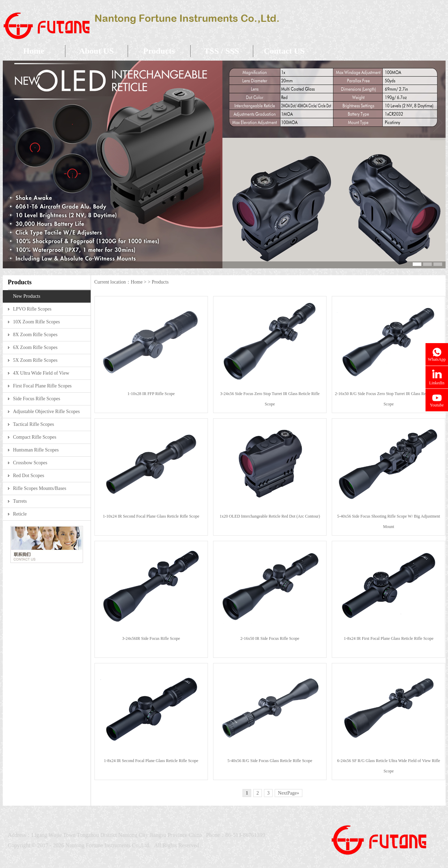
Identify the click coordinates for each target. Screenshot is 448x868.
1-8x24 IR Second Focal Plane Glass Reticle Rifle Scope (151, 761)
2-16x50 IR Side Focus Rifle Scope (270, 638)
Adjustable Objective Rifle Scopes (47, 411)
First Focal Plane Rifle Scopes (43, 386)
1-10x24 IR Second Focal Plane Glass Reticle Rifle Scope (151, 516)
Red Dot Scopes (29, 476)
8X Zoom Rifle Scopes (35, 335)
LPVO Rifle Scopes (32, 309)
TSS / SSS (222, 51)
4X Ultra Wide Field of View (41, 373)
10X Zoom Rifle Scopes (37, 322)
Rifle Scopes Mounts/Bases (40, 488)
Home (34, 51)
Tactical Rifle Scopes (34, 424)
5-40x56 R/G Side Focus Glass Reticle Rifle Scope (270, 761)
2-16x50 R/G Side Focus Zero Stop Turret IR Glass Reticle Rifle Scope (389, 399)
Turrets (20, 501)
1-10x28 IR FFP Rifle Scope (151, 394)
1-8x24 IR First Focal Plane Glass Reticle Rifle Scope (389, 638)
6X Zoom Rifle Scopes (35, 347)
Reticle (20, 514)
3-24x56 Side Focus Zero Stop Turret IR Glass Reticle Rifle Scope (270, 399)
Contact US (284, 51)
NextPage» (288, 793)
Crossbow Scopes (30, 463)
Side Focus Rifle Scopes (37, 399)
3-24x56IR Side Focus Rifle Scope (151, 638)
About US (96, 51)
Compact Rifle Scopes (35, 437)
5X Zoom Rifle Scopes (35, 360)
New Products (27, 296)
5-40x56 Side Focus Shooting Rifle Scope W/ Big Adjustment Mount (388, 521)
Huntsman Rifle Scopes (36, 450)
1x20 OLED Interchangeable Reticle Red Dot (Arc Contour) (270, 516)
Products (159, 51)
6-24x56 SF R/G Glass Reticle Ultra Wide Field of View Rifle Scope (388, 766)
